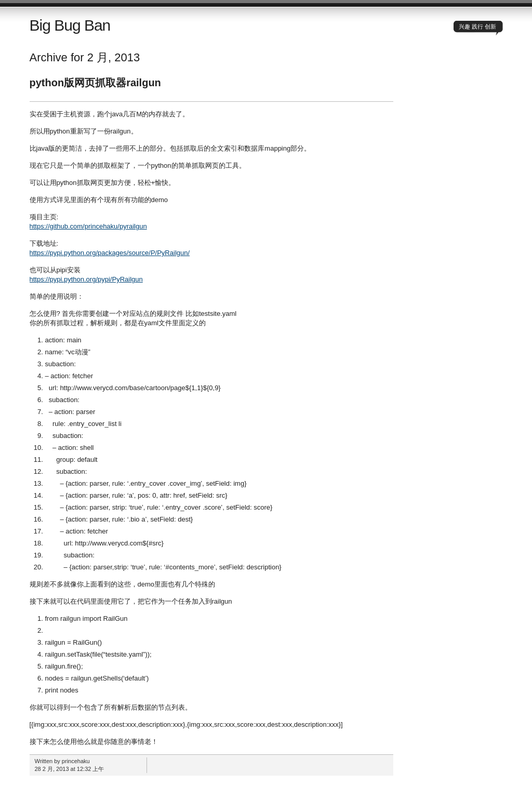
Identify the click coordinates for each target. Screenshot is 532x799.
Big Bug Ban (70, 25)
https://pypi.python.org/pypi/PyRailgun (86, 279)
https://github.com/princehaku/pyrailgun (88, 226)
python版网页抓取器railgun (95, 83)
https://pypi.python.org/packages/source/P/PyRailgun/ (110, 253)
